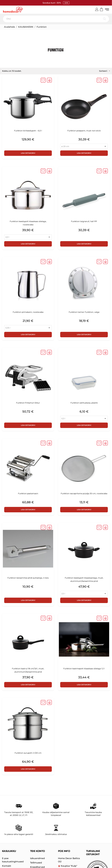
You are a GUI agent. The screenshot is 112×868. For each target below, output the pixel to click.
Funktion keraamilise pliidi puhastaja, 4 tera (28, 578)
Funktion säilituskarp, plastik (84, 403)
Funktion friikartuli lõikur (28, 403)
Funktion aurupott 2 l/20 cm (28, 753)
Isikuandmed (37, 859)
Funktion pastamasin (28, 494)
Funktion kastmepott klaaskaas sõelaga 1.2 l (84, 669)
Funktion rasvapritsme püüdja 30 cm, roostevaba (84, 494)
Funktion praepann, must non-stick (84, 131)
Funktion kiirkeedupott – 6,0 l (28, 131)
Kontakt (7, 866)
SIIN (66, 3)
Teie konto (37, 851)
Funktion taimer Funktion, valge (84, 312)
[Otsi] (56, 19)
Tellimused (36, 863)
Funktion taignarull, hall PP (84, 222)
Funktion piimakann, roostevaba (28, 312)
